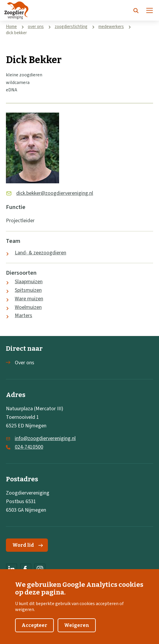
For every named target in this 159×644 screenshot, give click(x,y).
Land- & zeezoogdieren (40, 253)
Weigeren (77, 629)
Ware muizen (29, 299)
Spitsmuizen (28, 290)
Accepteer (34, 629)
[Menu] (150, 10)
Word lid (28, 545)
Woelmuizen (28, 307)
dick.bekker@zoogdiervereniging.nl (55, 193)
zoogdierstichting (71, 27)
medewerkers (111, 27)
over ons (36, 27)
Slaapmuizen (29, 282)
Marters (23, 316)
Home (11, 27)
